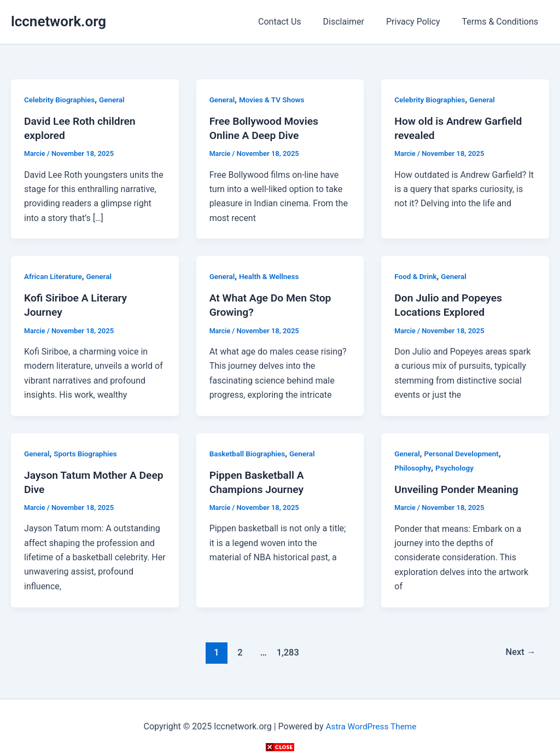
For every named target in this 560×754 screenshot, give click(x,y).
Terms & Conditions (503, 22)
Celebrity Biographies (61, 100)
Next (520, 652)
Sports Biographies (87, 453)
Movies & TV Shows (274, 100)
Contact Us (295, 22)
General (115, 100)
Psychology (457, 468)
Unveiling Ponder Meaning (459, 489)
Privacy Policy (420, 22)
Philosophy (413, 468)
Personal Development (464, 453)
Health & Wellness (271, 276)
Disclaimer (355, 22)
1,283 (287, 652)
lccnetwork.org (59, 21)
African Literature (54, 276)
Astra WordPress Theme (371, 726)
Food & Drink (416, 276)
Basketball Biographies (249, 453)
